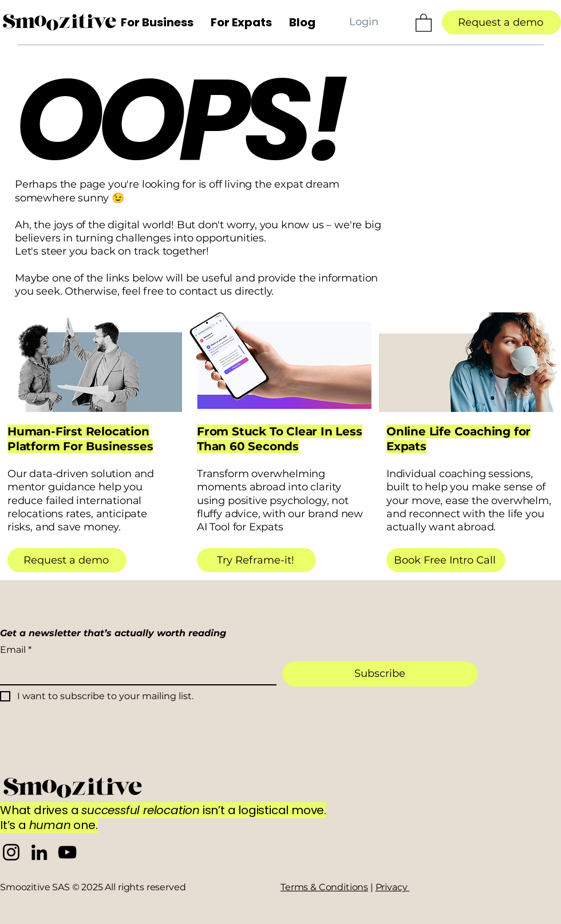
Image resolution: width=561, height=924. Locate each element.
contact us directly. (226, 291)
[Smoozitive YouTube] (67, 852)
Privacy (393, 887)
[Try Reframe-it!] (256, 560)
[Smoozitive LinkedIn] (39, 852)
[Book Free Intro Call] (446, 560)
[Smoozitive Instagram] (11, 852)
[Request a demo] (501, 22)
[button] (157, 22)
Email (16, 650)
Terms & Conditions (324, 887)
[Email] (135, 673)
